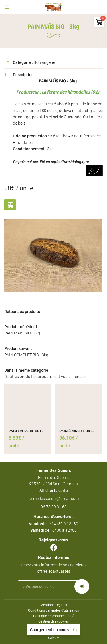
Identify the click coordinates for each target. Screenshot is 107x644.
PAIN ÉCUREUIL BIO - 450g (28, 431)
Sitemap (53, 627)
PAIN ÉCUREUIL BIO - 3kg (78, 431)
